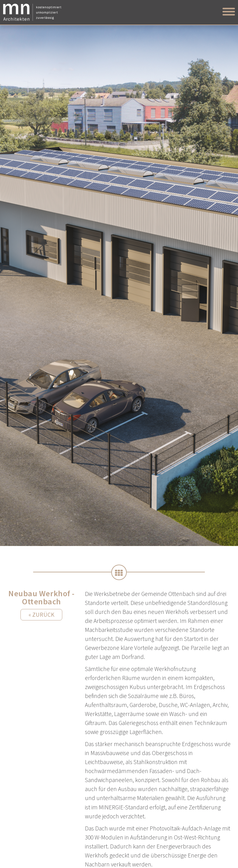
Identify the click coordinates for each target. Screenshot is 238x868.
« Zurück (42, 615)
